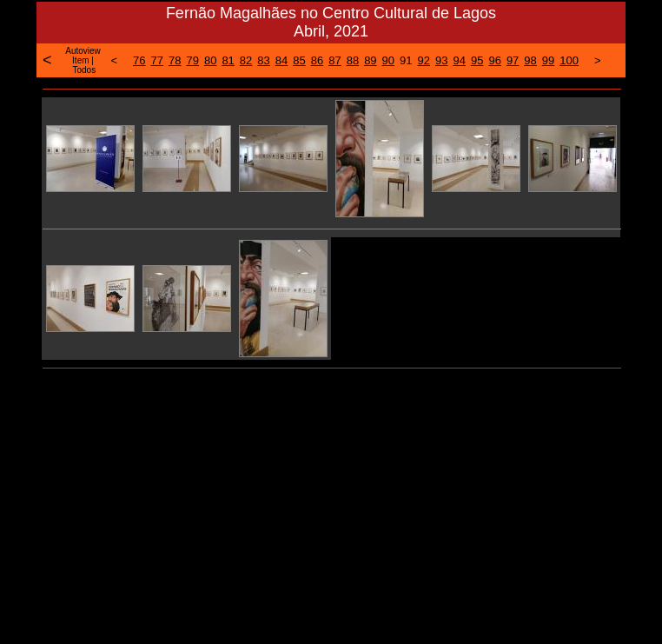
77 (157, 60)
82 (246, 60)
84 (281, 60)
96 (494, 60)
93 (441, 60)
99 (548, 60)
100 (569, 60)
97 (513, 60)
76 (139, 60)
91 (406, 60)
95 (477, 60)
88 (353, 60)
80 (210, 60)
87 (334, 60)
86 (317, 60)
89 (370, 60)
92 (424, 60)
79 (192, 60)
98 (530, 60)
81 (228, 60)
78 (175, 60)
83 (263, 60)
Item (80, 60)
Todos (84, 70)
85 (299, 60)
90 (388, 60)
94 (459, 60)
